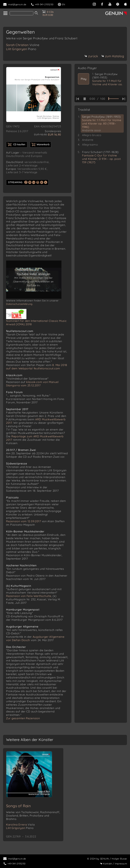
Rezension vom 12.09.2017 (24, 521)
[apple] (125, 4)
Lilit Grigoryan (21, 49)
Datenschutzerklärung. (20, 304)
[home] (5, 13)
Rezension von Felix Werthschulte (29, 596)
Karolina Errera (20, 825)
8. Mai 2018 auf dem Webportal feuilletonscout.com (37, 367)
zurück (91, 56)
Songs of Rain (18, 806)
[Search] (21, 13)
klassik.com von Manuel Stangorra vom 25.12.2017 (32, 384)
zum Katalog (113, 56)
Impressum (113, 863)
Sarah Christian (23, 45)
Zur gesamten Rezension (23, 718)
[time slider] (114, 99)
